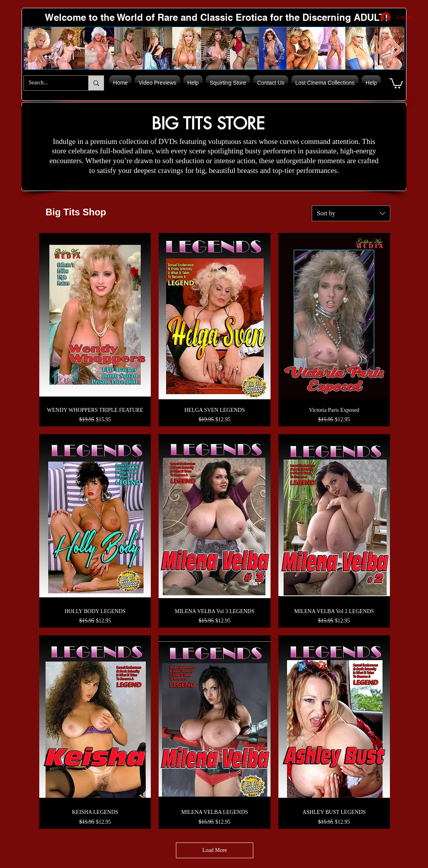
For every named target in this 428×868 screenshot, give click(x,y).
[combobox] (351, 213)
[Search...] (50, 83)
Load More (215, 850)
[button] (396, 83)
